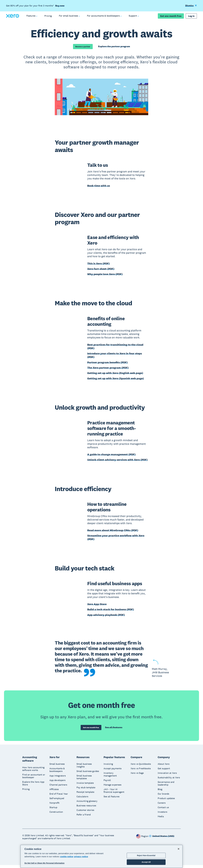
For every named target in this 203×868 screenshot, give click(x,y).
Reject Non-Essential (146, 855)
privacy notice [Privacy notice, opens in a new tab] (81, 857)
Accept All (146, 862)
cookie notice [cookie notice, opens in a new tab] (67, 857)
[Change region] (162, 839)
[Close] (179, 849)
